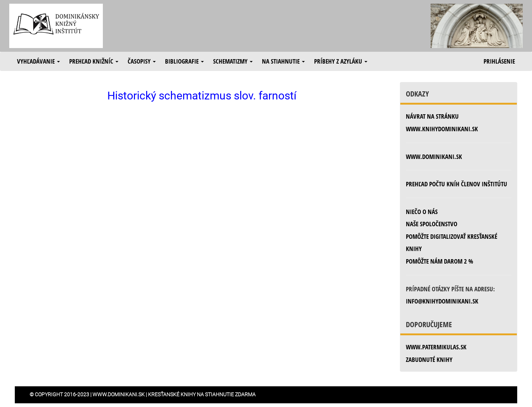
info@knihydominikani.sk (442, 301)
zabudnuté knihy (429, 359)
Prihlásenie (499, 61)
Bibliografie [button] (184, 61)
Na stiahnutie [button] (283, 61)
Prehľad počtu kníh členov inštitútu (457, 184)
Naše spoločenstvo (432, 224)
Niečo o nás (422, 212)
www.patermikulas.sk (436, 347)
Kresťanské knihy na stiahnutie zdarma (202, 394)
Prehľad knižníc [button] (94, 61)
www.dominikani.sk (434, 157)
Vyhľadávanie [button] (38, 61)
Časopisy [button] (142, 61)
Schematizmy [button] (233, 61)
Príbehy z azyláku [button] (341, 61)
